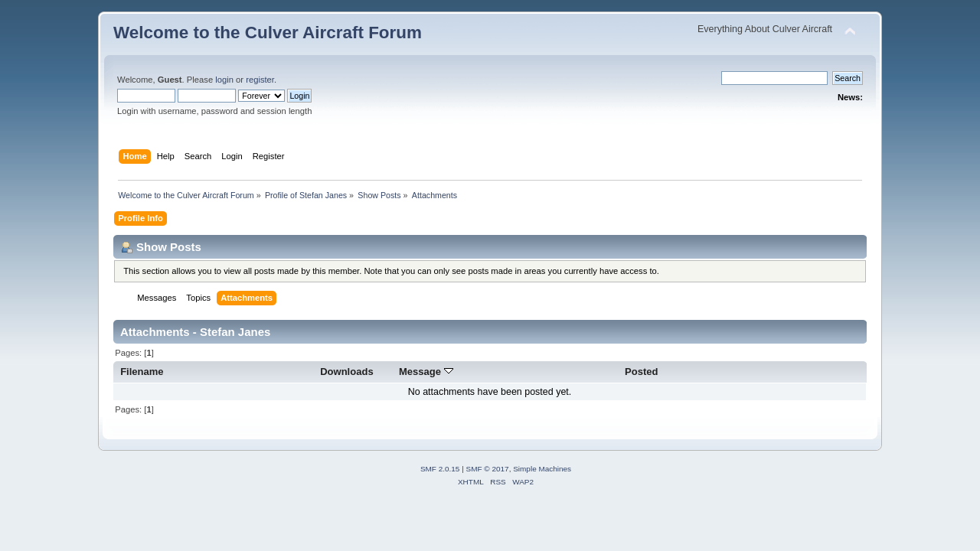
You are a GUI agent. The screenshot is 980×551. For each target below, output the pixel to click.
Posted (641, 372)
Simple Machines (542, 469)
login (224, 80)
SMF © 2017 (488, 469)
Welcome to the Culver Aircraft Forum (268, 33)
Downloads (347, 372)
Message (426, 372)
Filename (142, 372)
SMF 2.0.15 (440, 469)
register (260, 80)
